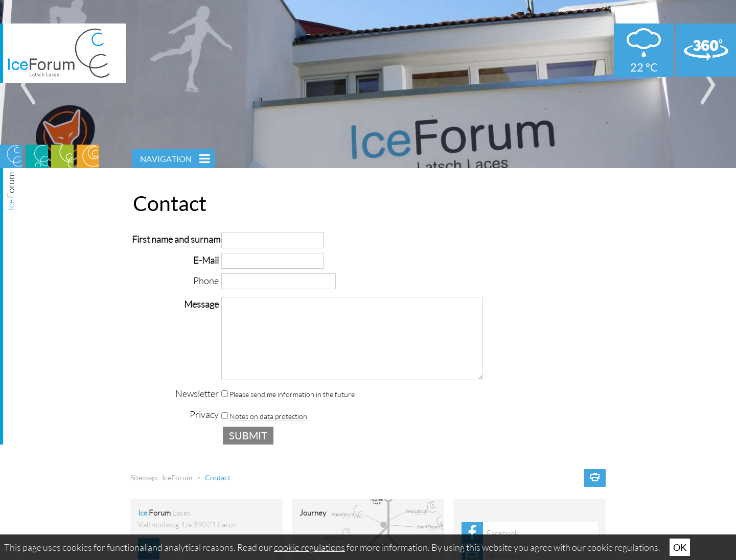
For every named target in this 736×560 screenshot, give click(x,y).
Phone (206, 281)
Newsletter (197, 393)
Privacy (204, 414)
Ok (680, 547)
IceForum (177, 478)
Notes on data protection (268, 416)
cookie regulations (309, 547)
